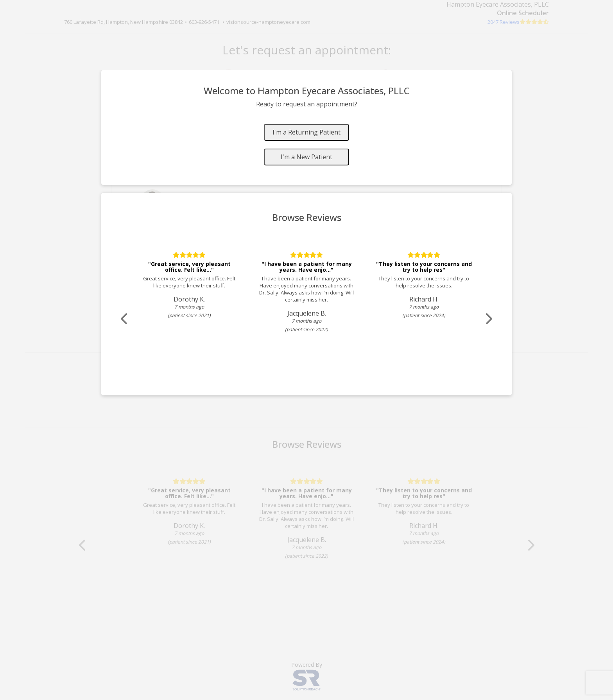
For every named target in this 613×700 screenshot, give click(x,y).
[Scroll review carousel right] (488, 319)
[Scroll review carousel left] (125, 319)
